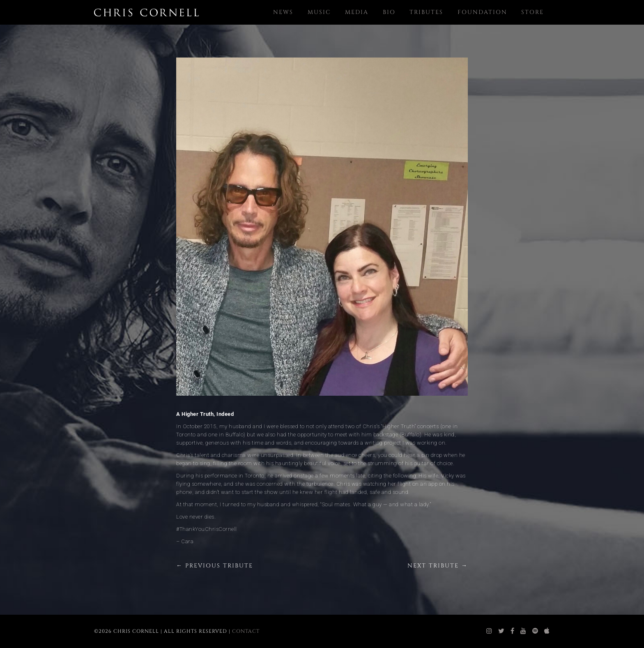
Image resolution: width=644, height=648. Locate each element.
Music (319, 12)
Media (357, 12)
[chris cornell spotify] (535, 631)
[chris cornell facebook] (513, 631)
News (283, 12)
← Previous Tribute (215, 566)
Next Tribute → (438, 566)
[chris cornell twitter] (501, 631)
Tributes (426, 12)
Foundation (482, 12)
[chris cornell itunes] (547, 631)
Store (532, 12)
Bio (389, 12)
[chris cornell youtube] (523, 631)
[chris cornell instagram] (489, 631)
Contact (246, 631)
